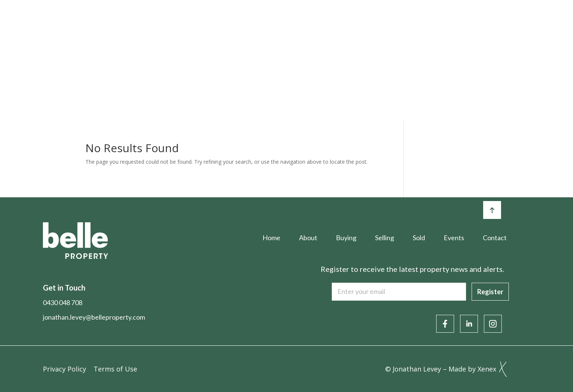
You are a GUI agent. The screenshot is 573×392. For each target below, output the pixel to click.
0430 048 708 (63, 302)
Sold (339, 21)
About (208, 21)
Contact (516, 21)
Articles (427, 21)
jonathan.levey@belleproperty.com (94, 317)
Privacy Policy (64, 369)
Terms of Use (115, 369)
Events (380, 21)
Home (165, 21)
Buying (252, 21)
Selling (297, 21)
